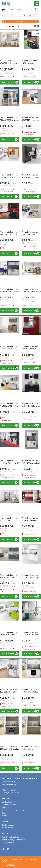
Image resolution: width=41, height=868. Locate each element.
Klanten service (8, 825)
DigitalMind (11, 865)
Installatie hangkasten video (13, 840)
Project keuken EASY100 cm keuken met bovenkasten (8, 62)
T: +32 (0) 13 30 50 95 (10, 793)
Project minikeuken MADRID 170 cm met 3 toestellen (31, 348)
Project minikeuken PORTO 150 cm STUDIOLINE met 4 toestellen (8, 519)
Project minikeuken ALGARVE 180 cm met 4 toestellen (10, 119)
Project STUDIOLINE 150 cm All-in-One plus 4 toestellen (9, 748)
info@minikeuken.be (10, 790)
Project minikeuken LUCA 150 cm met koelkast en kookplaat (9, 348)
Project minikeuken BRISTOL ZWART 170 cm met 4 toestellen (9, 233)
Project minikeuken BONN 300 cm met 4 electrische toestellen (31, 176)
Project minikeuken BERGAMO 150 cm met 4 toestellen (31, 119)
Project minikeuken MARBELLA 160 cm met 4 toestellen (31, 405)
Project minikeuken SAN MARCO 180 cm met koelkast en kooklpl (8, 576)
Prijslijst (5, 816)
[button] (4, 10)
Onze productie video (10, 843)
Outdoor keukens (9, 805)
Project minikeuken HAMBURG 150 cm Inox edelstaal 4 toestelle (10, 290)
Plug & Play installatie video (13, 837)
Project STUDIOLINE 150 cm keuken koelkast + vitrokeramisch (30, 748)
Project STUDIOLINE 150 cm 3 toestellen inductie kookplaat (30, 691)
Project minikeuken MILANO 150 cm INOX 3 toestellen (10, 462)
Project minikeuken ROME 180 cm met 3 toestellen (30, 519)
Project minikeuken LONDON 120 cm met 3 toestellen (31, 290)
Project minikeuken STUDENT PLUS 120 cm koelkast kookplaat (31, 576)
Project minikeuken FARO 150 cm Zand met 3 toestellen (30, 233)
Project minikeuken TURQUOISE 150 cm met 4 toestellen (30, 634)
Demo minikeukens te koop (13, 810)
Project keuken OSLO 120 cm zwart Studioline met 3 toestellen (31, 62)
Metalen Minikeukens (15, 16)
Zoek (36, 9)
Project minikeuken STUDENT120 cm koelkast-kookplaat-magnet (9, 634)
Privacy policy (7, 828)
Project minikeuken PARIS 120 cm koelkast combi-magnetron (31, 462)
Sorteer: (9, 26)
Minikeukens (7, 802)
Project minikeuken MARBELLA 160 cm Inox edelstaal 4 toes (10, 405)
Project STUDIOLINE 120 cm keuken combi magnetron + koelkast (9, 691)
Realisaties (6, 807)
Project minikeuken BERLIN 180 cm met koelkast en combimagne (8, 176)
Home (4, 16)
